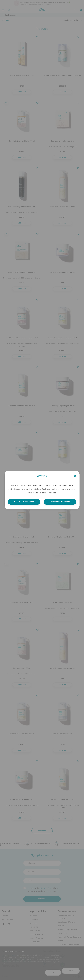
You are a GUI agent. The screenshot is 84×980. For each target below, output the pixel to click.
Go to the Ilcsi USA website (24, 502)
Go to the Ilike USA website (60, 502)
